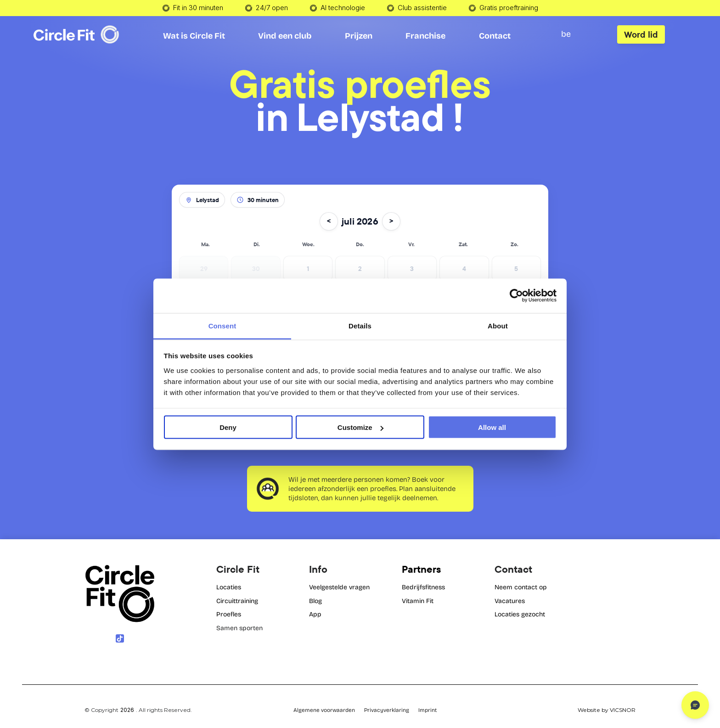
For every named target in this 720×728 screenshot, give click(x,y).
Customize (360, 427)
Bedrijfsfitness (423, 587)
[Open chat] (695, 705)
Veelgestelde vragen (339, 587)
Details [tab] (360, 325)
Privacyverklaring (387, 710)
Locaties (229, 587)
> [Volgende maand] (391, 221)
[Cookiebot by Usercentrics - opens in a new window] (516, 296)
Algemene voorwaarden (324, 710)
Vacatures (510, 601)
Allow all (492, 427)
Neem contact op (521, 587)
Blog (315, 601)
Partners (421, 569)
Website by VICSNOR (607, 710)
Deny (228, 427)
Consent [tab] (222, 325)
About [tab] (498, 325)
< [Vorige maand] (329, 221)
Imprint (427, 710)
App (315, 614)
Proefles (229, 614)
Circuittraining (237, 601)
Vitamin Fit (418, 601)
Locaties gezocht (520, 614)
